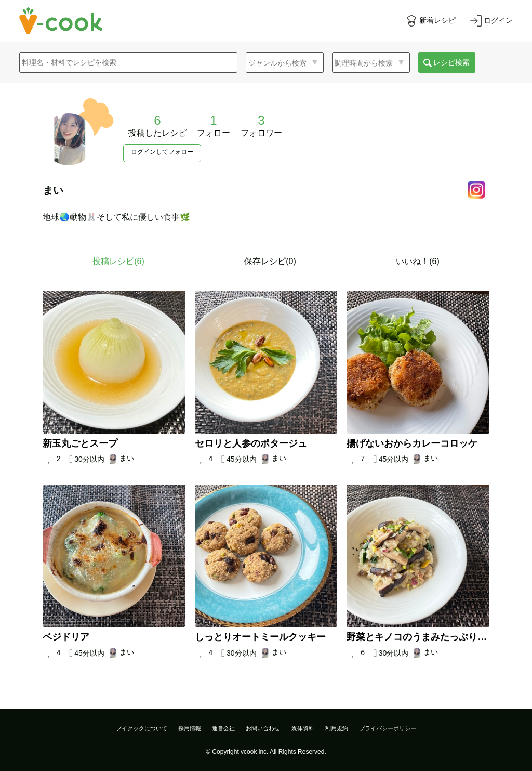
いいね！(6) (418, 261)
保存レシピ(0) (270, 261)
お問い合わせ (263, 728)
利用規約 (337, 728)
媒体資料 (303, 728)
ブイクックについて (142, 728)
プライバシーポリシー (388, 728)
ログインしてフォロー (162, 152)
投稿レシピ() (118, 261)
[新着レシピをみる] (431, 21)
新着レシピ (437, 20)
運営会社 (223, 728)
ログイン (498, 20)
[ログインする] (491, 21)
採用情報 (190, 728)
